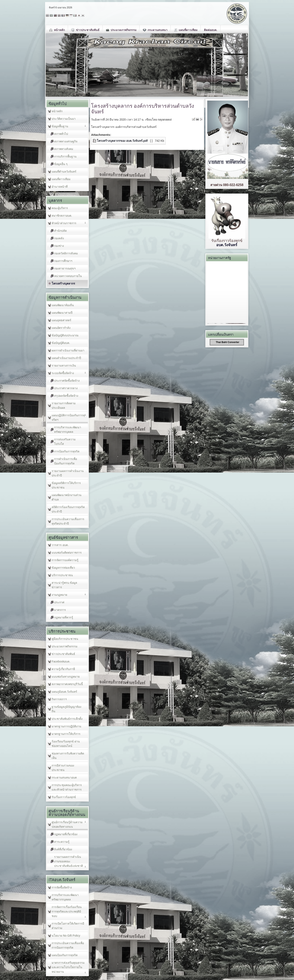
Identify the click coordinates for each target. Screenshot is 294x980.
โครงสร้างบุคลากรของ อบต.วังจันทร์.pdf (122, 141)
